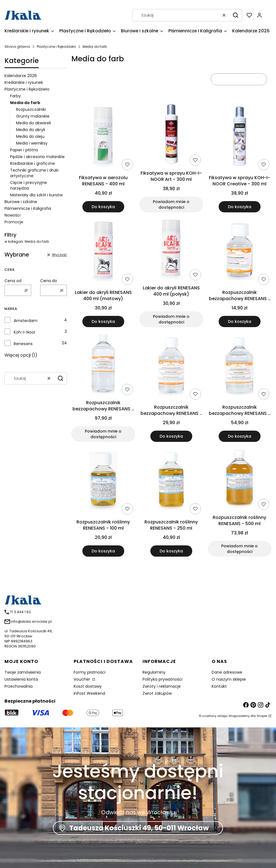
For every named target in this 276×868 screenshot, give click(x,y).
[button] (236, 15)
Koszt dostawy (88, 686)
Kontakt (219, 686)
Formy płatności (90, 672)
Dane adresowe (227, 672)
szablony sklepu (215, 716)
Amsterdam (26, 321)
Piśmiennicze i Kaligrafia (28, 208)
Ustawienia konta (21, 679)
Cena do (49, 281)
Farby (15, 96)
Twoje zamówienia (23, 672)
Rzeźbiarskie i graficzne (32, 163)
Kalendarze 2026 (21, 76)
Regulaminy (154, 672)
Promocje (14, 222)
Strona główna (17, 47)
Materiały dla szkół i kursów (36, 195)
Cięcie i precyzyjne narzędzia (29, 185)
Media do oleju (30, 136)
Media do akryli (30, 130)
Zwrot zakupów (157, 693)
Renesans (23, 344)
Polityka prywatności (162, 679)
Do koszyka (103, 207)
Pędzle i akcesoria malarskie (37, 157)
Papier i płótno (24, 150)
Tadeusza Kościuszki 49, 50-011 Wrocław (139, 828)
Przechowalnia (19, 686)
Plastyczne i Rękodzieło (56, 47)
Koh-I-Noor (25, 332)
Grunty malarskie (33, 116)
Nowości (13, 215)
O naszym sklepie (229, 679)
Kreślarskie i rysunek (24, 82)
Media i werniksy (32, 143)
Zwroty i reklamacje (162, 686)
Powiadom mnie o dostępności (171, 204)
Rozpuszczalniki (31, 109)
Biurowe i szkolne (21, 202)
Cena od (13, 281)
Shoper (262, 716)
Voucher (82, 679)
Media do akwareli (33, 123)
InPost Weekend (89, 693)
